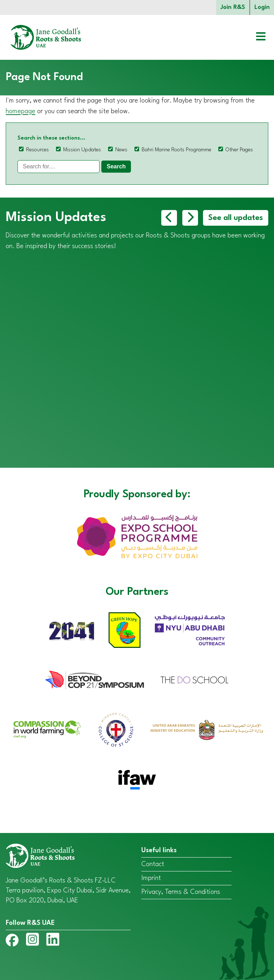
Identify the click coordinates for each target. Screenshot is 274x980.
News (121, 150)
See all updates (236, 218)
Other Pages (239, 150)
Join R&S (233, 7)
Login (262, 7)
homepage (21, 111)
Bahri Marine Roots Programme (176, 150)
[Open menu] (255, 37)
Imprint (151, 878)
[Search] (59, 167)
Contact (153, 864)
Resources (37, 150)
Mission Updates (82, 150)
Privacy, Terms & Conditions (181, 892)
